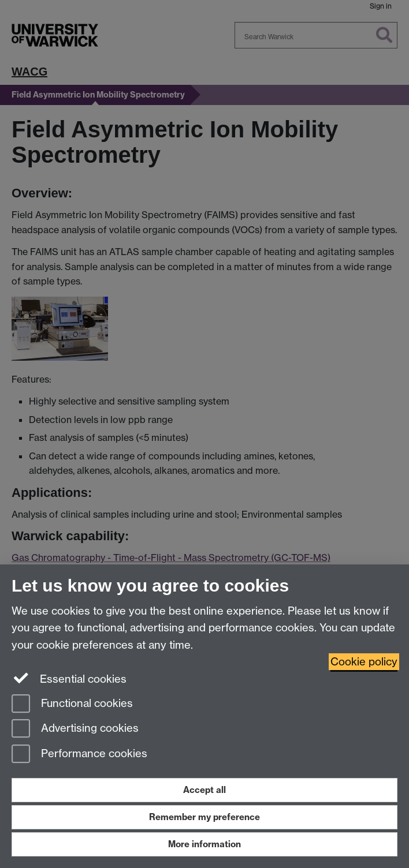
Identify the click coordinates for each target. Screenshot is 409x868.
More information (204, 844)
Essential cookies (69, 678)
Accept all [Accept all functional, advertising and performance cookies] (204, 790)
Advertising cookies (75, 729)
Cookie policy (364, 662)
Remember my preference (204, 817)
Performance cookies (79, 755)
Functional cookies (72, 704)
